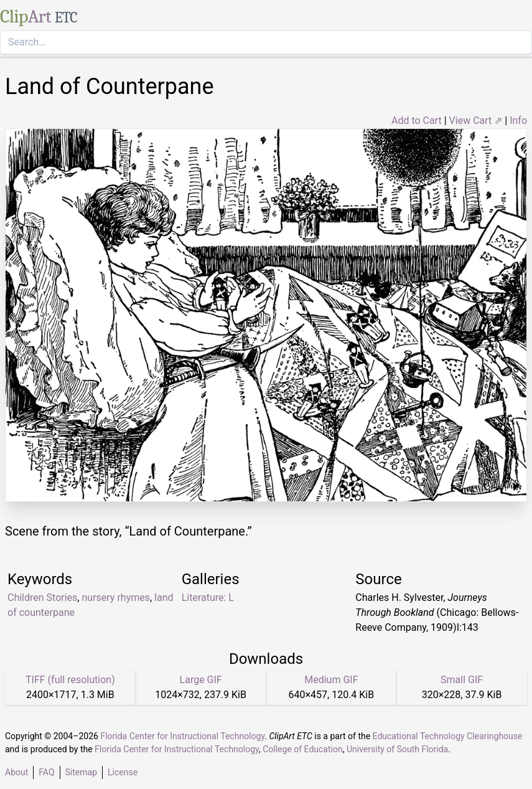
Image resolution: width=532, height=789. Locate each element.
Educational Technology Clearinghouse (448, 736)
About (16, 772)
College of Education (303, 749)
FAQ (46, 772)
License (123, 772)
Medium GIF (331, 680)
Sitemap (81, 772)
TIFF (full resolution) (70, 680)
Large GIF (201, 680)
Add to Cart (417, 120)
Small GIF (462, 680)
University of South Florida (397, 749)
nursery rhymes (116, 598)
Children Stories (42, 598)
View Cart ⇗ (476, 120)
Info (518, 120)
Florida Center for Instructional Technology (182, 736)
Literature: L (208, 598)
